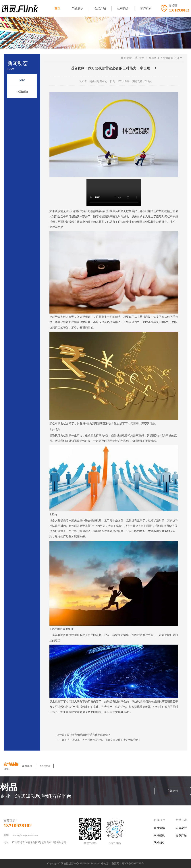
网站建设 (159, 835)
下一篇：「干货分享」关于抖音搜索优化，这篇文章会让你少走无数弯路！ (99, 740)
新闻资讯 (154, 58)
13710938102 (18, 826)
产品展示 (77, 8)
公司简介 (123, 8)
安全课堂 (181, 828)
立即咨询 (173, 791)
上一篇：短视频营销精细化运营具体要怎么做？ (84, 735)
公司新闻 (22, 92)
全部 (22, 80)
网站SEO (159, 843)
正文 (180, 58)
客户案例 (146, 8)
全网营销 (27, 766)
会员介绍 (100, 8)
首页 (57, 8)
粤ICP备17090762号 (133, 864)
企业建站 (45, 766)
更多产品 (181, 835)
